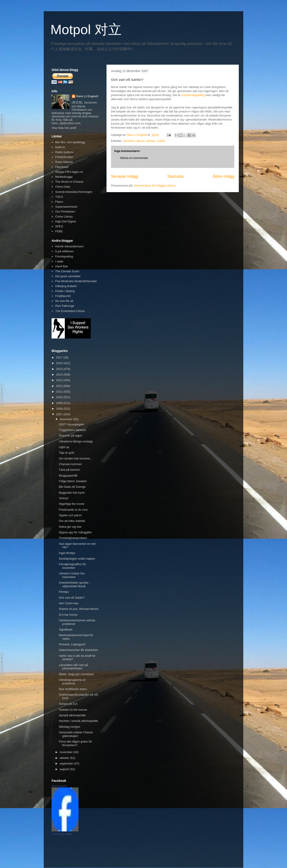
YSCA (59, 197)
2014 (60, 375)
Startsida (175, 176)
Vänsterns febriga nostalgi (76, 441)
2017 (60, 357)
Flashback (62, 167)
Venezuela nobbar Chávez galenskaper (76, 734)
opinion (151, 141)
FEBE (59, 231)
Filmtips (64, 592)
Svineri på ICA (68, 704)
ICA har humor (68, 615)
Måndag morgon (69, 727)
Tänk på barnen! (69, 470)
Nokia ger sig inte (70, 527)
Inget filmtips (67, 553)
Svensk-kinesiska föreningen (74, 192)
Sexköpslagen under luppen (77, 559)
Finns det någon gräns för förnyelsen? (75, 743)
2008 (60, 409)
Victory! (64, 498)
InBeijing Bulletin (66, 286)
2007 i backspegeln (71, 424)
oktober (65, 758)
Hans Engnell (59, 786)
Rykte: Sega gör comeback (76, 674)
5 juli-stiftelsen (64, 251)
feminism (129, 141)
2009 (60, 403)
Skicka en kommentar (134, 158)
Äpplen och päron (70, 515)
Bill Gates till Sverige (72, 487)
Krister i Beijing (65, 291)
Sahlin (161, 141)
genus (140, 141)
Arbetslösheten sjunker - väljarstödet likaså (74, 584)
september (67, 764)
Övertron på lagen (70, 436)
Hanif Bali (61, 266)
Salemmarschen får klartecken (78, 650)
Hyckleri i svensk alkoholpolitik (78, 721)
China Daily (63, 187)
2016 (60, 363)
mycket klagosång (193, 95)
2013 (60, 380)
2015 (60, 369)
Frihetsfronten (64, 157)
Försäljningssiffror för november (72, 566)
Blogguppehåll (68, 476)
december (66, 419)
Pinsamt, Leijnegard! (72, 644)
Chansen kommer (70, 464)
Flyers (59, 202)
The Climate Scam (67, 271)
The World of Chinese (69, 182)
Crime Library (64, 216)
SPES (59, 226)
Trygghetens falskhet (72, 430)
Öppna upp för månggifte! (75, 532)
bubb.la (60, 147)
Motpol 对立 (86, 30)
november (66, 752)
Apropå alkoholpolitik (72, 715)
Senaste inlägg (124, 176)
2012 (60, 386)
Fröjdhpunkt (63, 296)
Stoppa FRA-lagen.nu (69, 172)
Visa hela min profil (64, 128)
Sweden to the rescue (73, 710)
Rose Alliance (64, 162)
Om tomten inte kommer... (76, 458)
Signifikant (65, 630)
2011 (60, 392)
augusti (65, 769)
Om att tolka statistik (72, 521)
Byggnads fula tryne (72, 493)
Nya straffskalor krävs (73, 689)
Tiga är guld (66, 453)
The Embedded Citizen (70, 311)
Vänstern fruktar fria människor (72, 575)
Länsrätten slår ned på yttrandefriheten (73, 667)
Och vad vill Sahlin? (72, 598)
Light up (64, 447)
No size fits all (64, 301)
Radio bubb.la (64, 152)
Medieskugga (64, 177)
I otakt (59, 261)
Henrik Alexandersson (69, 246)
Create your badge (62, 834)
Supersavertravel (66, 207)
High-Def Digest (65, 221)
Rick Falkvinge (65, 306)
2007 (60, 414)
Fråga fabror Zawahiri (73, 481)
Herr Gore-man (68, 603)
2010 (60, 397)
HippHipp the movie (71, 504)
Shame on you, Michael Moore (78, 609)
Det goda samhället (68, 276)
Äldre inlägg (224, 176)
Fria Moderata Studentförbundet (76, 281)
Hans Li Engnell (87, 96)
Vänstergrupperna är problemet (72, 682)
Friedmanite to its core (73, 510)
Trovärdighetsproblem (73, 538)
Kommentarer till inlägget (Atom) (154, 186)
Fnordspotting (64, 256)
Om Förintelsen (65, 212)
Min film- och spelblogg (70, 142)
